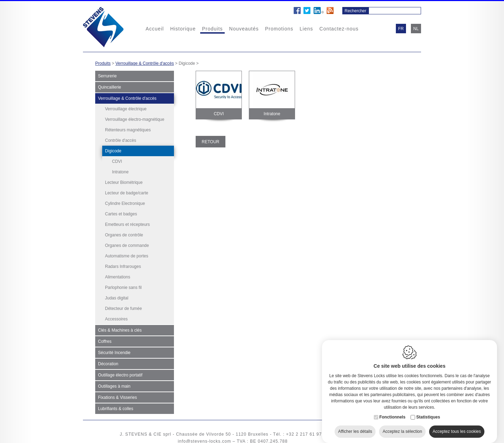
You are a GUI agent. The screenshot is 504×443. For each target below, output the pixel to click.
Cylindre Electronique (125, 202)
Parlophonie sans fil (123, 286)
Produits (212, 29)
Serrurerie (107, 76)
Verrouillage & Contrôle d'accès (145, 63)
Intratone (120, 172)
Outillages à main (114, 385)
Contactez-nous (339, 29)
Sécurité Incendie (114, 351)
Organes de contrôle (124, 234)
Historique (183, 29)
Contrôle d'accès (121, 140)
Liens (306, 29)
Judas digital (117, 297)
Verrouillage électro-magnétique (135, 119)
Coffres (105, 340)
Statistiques (428, 416)
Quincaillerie (110, 87)
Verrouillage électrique (126, 109)
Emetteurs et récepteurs (127, 223)
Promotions (279, 29)
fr (401, 29)
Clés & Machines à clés (120, 329)
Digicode (113, 151)
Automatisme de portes (127, 255)
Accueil (155, 29)
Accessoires (116, 318)
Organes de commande (127, 244)
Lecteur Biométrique (124, 181)
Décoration (108, 362)
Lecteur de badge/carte (127, 192)
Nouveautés (244, 29)
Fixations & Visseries (117, 396)
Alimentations (118, 276)
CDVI (117, 161)
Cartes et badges (121, 213)
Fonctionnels (393, 416)
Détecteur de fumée (123, 307)
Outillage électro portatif (120, 374)
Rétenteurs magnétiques (128, 130)
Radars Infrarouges (123, 265)
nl (416, 29)
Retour (210, 142)
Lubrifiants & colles (116, 407)
